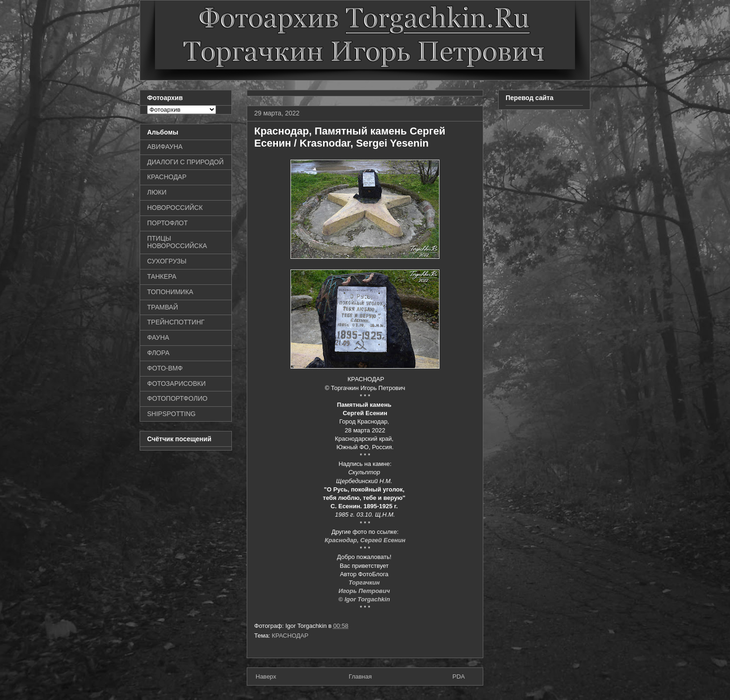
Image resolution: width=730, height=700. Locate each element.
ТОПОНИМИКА (170, 292)
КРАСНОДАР (290, 636)
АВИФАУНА (165, 147)
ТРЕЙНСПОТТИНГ (176, 322)
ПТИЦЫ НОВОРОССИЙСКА (177, 242)
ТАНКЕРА (162, 276)
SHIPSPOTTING (171, 414)
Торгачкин (365, 582)
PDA (459, 676)
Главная (360, 676)
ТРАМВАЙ (162, 307)
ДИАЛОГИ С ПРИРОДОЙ (185, 162)
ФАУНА (158, 337)
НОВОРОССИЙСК (175, 208)
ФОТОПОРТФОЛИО (177, 398)
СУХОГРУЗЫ (167, 261)
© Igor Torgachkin (365, 599)
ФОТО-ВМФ (165, 368)
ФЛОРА (158, 353)
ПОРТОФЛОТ (167, 223)
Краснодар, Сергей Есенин (365, 540)
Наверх (266, 676)
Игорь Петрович (365, 591)
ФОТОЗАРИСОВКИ (176, 384)
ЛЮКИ (157, 192)
